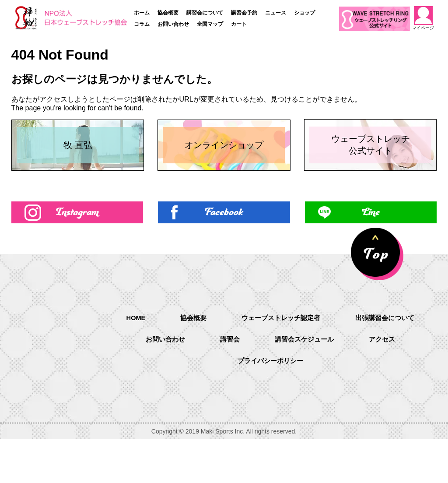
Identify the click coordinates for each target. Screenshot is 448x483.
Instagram (77, 254)
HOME (179, 360)
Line (371, 254)
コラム (142, 24)
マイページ (423, 18)
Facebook (224, 254)
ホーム (142, 13)
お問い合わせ (173, 24)
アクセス (218, 405)
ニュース (276, 13)
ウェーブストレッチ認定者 (330, 361)
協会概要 (168, 13)
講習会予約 (244, 13)
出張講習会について (155, 383)
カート (239, 24)
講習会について (205, 13)
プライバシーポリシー (302, 405)
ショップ (304, 13)
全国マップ (210, 24)
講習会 (309, 383)
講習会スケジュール (386, 383)
